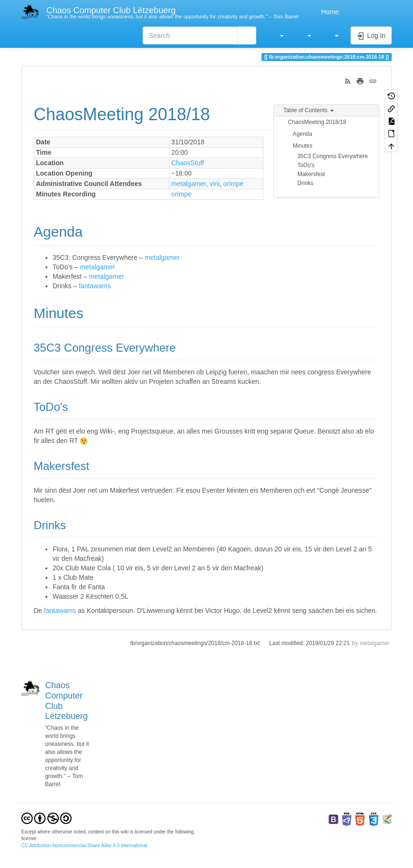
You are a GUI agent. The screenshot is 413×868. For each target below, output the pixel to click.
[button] (277, 35)
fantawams (95, 286)
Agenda (302, 134)
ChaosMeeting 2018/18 (317, 122)
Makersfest (311, 174)
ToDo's (306, 165)
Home (329, 12)
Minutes (303, 146)
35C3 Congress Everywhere (333, 156)
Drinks (305, 183)
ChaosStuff (188, 163)
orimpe (233, 184)
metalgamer (189, 184)
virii (215, 184)
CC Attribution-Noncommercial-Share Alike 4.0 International (84, 846)
